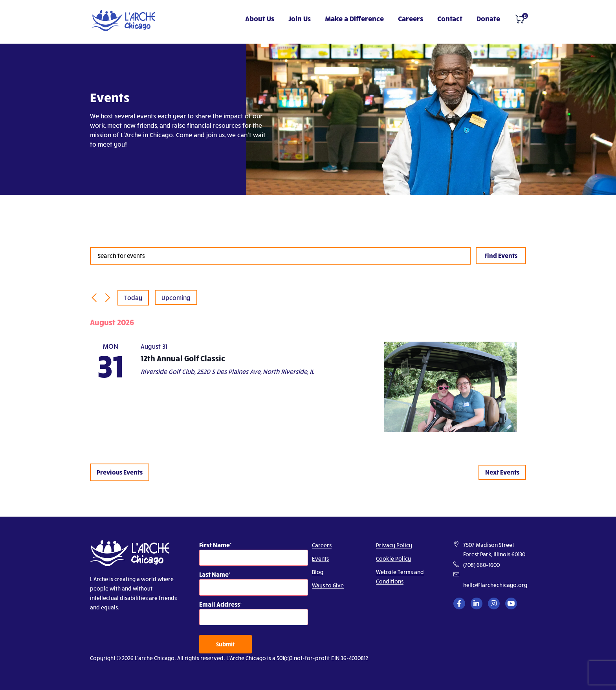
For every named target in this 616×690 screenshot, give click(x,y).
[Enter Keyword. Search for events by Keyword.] (280, 256)
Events (320, 558)
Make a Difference (354, 18)
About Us (260, 18)
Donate (488, 18)
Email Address (220, 604)
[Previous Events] (94, 297)
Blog (318, 572)
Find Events (501, 255)
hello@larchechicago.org (495, 585)
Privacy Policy (394, 545)
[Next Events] (108, 297)
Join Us (300, 18)
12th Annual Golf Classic (183, 358)
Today (133, 297)
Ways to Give (328, 585)
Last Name (214, 574)
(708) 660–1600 (481, 565)
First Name (214, 545)
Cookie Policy (393, 558)
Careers (411, 18)
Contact (450, 18)
